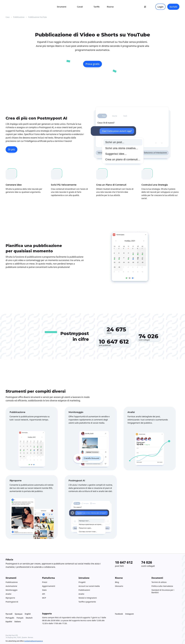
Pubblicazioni (84, 590)
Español (9, 622)
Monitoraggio (12, 590)
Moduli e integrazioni (88, 598)
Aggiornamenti (49, 586)
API (44, 594)
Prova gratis (92, 64)
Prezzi (45, 582)
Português (10, 618)
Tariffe (97, 7)
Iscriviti (173, 7)
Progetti (82, 582)
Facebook (119, 614)
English (28, 614)
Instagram (130, 614)
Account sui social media (89, 586)
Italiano (18, 622)
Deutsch (29, 618)
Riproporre (10, 598)
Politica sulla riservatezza (162, 586)
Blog (117, 582)
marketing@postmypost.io (33, 641)
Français (20, 618)
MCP (44, 598)
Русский (9, 614)
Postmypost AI (12, 602)
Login (161, 7)
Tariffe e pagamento (87, 602)
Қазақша (19, 614)
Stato (44, 590)
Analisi (8, 594)
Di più (12, 149)
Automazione (11, 586)
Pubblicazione (12, 582)
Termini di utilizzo (159, 582)
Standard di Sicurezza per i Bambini (163, 591)
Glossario (119, 586)
